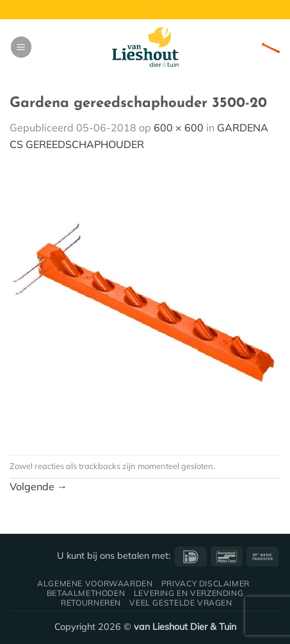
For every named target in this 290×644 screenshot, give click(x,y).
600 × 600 (179, 128)
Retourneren (91, 603)
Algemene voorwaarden (95, 583)
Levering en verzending (189, 593)
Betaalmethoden (86, 593)
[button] (21, 47)
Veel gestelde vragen (181, 603)
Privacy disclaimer (205, 583)
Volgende (38, 486)
